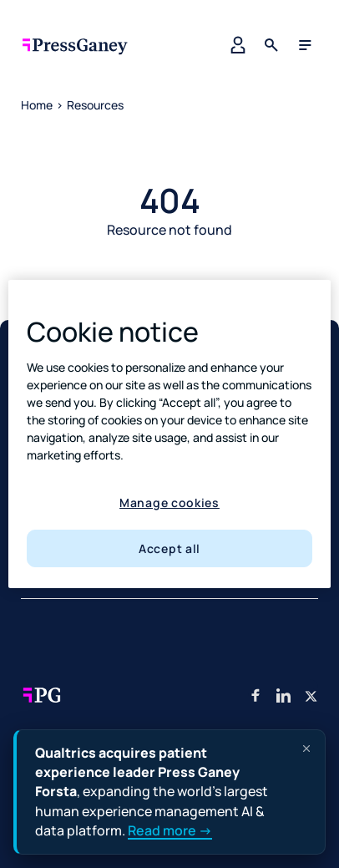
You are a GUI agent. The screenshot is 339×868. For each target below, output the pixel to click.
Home (37, 105)
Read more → (170, 830)
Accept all (169, 548)
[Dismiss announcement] (306, 749)
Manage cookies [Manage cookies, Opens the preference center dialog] (169, 503)
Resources (95, 105)
